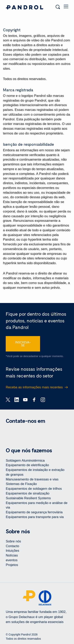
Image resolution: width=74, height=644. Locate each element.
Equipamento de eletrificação (27, 465)
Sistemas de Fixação (21, 484)
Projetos (12, 565)
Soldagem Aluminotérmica (25, 461)
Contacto (12, 546)
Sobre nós (13, 541)
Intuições (12, 551)
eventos (12, 560)
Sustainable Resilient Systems (28, 498)
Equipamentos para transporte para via (35, 517)
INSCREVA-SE (23, 344)
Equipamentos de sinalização (28, 493)
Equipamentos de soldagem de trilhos (34, 489)
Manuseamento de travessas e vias (32, 479)
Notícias (12, 555)
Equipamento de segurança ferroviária (34, 512)
